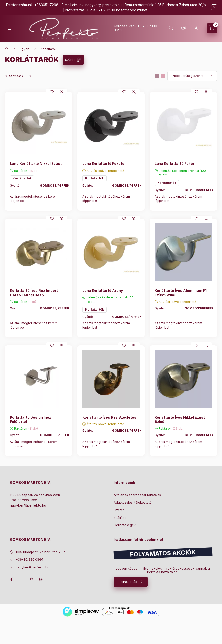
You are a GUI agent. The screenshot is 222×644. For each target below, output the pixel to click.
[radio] (163, 76)
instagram (41, 579)
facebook (11, 579)
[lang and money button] (184, 28)
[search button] (171, 28)
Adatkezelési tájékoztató (133, 502)
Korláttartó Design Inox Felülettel (31, 419)
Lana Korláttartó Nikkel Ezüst (36, 163)
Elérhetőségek (125, 525)
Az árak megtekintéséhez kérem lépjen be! (34, 199)
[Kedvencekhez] (52, 92)
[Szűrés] (73, 60)
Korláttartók (22, 178)
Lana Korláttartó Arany (103, 290)
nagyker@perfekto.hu (103, 5)
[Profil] (196, 28)
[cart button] (212, 28)
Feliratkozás (128, 582)
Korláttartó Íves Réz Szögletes (109, 417)
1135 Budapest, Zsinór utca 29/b (35, 495)
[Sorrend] (192, 76)
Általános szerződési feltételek (137, 495)
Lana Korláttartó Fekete (103, 163)
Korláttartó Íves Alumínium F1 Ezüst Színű (181, 293)
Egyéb (25, 49)
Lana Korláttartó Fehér (174, 163)
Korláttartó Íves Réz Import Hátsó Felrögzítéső (34, 293)
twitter (21, 579)
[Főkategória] (7, 49)
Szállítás (120, 518)
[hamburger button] (9, 28)
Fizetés (119, 510)
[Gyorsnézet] (62, 92)
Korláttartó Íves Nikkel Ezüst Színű (180, 419)
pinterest (31, 579)
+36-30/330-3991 (24, 500)
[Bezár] (214, 7)
